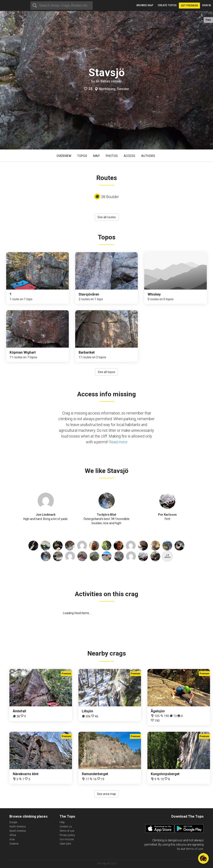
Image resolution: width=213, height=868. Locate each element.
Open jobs (65, 844)
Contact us (66, 827)
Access (129, 156)
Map (96, 156)
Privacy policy (67, 835)
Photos (112, 156)
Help (62, 822)
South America (18, 831)
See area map (106, 794)
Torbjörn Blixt (106, 515)
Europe (13, 822)
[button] (203, 858)
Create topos (167, 5)
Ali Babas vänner (109, 81)
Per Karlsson (167, 515)
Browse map (145, 5)
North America (18, 827)
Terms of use (67, 831)
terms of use (194, 849)
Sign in (206, 5)
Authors (148, 156)
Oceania (14, 844)
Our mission (67, 839)
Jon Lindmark (46, 515)
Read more (118, 442)
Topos (82, 156)
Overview (64, 156)
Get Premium (189, 6)
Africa (13, 835)
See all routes (107, 217)
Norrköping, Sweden (114, 89)
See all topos (106, 372)
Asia (12, 839)
